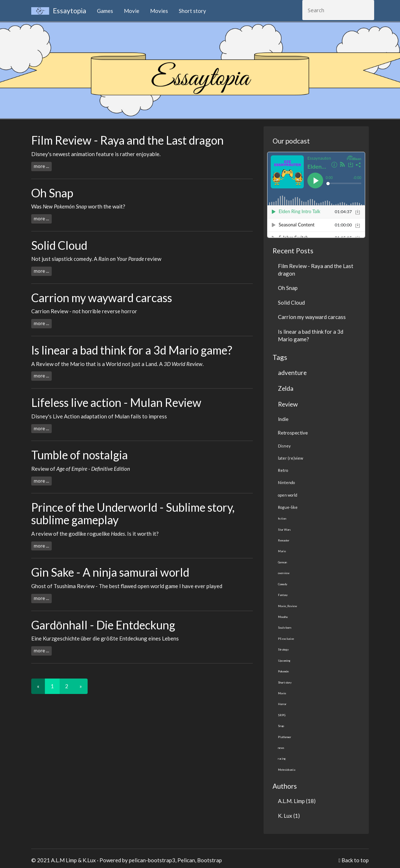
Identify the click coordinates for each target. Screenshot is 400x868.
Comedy (283, 584)
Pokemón (283, 671)
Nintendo (286, 482)
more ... (41, 166)
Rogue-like (288, 507)
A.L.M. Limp (291, 801)
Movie (132, 11)
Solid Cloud (59, 245)
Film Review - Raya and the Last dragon (127, 140)
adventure (292, 373)
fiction (282, 519)
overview (284, 573)
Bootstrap (210, 860)
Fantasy (283, 595)
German (282, 562)
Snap (281, 726)
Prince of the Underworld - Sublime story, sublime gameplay (133, 513)
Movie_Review (287, 606)
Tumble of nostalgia (80, 455)
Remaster (284, 540)
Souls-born (285, 628)
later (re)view (290, 458)
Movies (159, 11)
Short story (192, 11)
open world (288, 495)
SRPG (282, 715)
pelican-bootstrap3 (152, 860)
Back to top (355, 860)
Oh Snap (52, 193)
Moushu (283, 617)
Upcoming (284, 661)
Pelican (186, 860)
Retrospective (293, 433)
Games (105, 11)
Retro (283, 470)
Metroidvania (287, 770)
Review (288, 404)
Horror (282, 704)
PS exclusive (286, 639)
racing (282, 759)
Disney (284, 446)
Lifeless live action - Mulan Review (116, 402)
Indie (283, 419)
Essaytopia (59, 11)
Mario (282, 551)
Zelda (286, 388)
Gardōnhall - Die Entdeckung (103, 625)
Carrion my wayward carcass (102, 298)
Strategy (283, 649)
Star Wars (284, 530)
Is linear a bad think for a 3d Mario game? (132, 350)
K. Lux (285, 816)
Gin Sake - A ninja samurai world (110, 572)
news (281, 748)
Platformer (285, 737)
